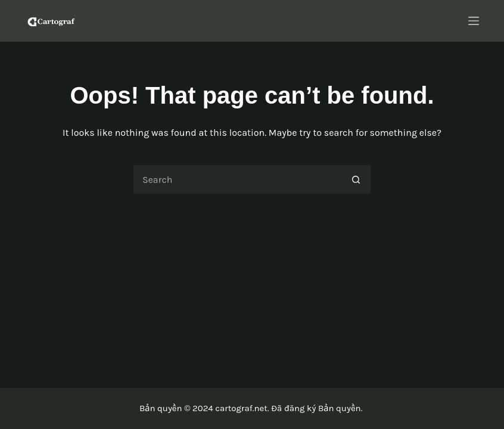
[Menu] (474, 21)
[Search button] (356, 179)
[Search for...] (237, 179)
